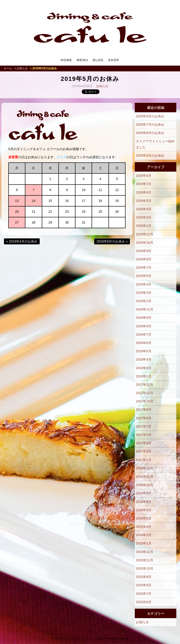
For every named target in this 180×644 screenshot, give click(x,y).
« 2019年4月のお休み (22, 241)
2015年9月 (144, 577)
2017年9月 (144, 410)
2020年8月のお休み (150, 116)
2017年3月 (144, 451)
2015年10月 (145, 568)
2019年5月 (144, 276)
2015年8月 (144, 585)
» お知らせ (21, 68)
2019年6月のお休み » (112, 241)
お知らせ (102, 86)
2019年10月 (145, 243)
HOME (66, 60)
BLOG (98, 60)
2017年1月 (144, 460)
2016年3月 (144, 535)
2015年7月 (144, 594)
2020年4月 (144, 209)
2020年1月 (144, 226)
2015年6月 (144, 602)
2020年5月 (144, 201)
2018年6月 (144, 343)
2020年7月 (144, 184)
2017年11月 (145, 393)
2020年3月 (144, 217)
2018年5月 (144, 351)
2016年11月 (145, 477)
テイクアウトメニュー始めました (155, 144)
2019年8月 (144, 259)
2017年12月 (145, 385)
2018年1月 (144, 376)
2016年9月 (144, 493)
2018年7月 (144, 334)
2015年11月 (145, 560)
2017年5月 (144, 435)
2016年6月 (144, 510)
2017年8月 (144, 418)
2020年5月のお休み (150, 155)
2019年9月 (144, 251)
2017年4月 (144, 443)
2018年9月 (144, 318)
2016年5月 (144, 518)
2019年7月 (144, 267)
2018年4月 (144, 359)
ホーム (8, 68)
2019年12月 (145, 234)
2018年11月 (145, 309)
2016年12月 (145, 468)
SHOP (114, 60)
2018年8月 (144, 326)
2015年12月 (145, 552)
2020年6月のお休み (150, 133)
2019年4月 (144, 284)
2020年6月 (144, 192)
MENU (82, 60)
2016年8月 (144, 502)
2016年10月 (145, 485)
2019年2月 (144, 301)
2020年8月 (144, 176)
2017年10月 (145, 401)
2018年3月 (144, 368)
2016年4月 (144, 527)
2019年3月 (144, 293)
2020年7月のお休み (150, 125)
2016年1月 (144, 543)
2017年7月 (144, 426)
